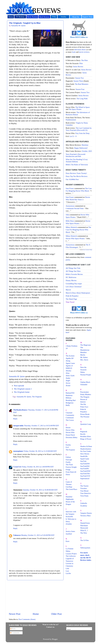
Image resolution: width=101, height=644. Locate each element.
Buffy (68, 405)
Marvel (68, 290)
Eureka (68, 445)
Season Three (78, 81)
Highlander (70, 499)
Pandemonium (71, 120)
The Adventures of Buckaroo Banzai (78, 113)
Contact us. (50, 627)
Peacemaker (85, 392)
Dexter (68, 427)
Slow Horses (85, 454)
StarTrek (83, 461)
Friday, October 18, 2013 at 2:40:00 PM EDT (38, 467)
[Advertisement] (35, 596)
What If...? (84, 530)
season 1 (23, 389)
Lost (67, 571)
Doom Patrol (70, 435)
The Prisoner (85, 417)
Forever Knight (71, 467)
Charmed (69, 413)
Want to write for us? (50, 624)
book (74, 52)
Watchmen (84, 525)
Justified (69, 534)
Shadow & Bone (86, 446)
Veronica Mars (86, 516)
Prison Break (85, 414)
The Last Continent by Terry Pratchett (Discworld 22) (79, 129)
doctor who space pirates (75, 238)
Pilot (81, 63)
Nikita (83, 372)
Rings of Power (86, 439)
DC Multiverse (71, 277)
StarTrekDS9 (85, 464)
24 (67, 348)
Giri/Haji (69, 487)
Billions (69, 398)
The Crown (70, 420)
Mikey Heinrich (71, 227)
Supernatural (85, 478)
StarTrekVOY (85, 476)
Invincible (69, 516)
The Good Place (71, 489)
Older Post (56, 614)
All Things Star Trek (73, 268)
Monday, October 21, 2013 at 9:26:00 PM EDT (38, 535)
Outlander (84, 384)
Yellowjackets (85, 548)
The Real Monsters (82, 84)
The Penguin (85, 397)
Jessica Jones (70, 531)
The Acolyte (70, 356)
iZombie (69, 524)
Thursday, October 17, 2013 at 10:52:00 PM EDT (41, 426)
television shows (80, 50)
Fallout (68, 457)
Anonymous (70, 206)
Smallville (84, 456)
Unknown (17, 535)
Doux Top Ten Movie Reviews (77, 176)
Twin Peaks (84, 496)
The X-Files (85, 540)
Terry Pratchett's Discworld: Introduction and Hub (76, 155)
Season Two (80, 78)
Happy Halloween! (81, 148)
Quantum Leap (86, 424)
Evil (67, 447)
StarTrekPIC (85, 469)
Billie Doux (70, 221)
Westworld (84, 528)
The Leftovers (71, 556)
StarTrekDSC (85, 466)
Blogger (55, 639)
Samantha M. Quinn (17, 376)
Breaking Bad (71, 400)
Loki (67, 568)
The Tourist (84, 486)
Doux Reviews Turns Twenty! (76, 173)
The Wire (84, 533)
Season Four (80, 89)
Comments (15, 633)
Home (36, 614)
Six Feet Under (86, 451)
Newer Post (15, 614)
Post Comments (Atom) (27, 619)
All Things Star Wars (73, 271)
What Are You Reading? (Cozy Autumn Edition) (77, 160)
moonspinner (18, 451)
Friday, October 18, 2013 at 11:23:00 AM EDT (40, 451)
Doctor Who (70, 430)
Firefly (68, 462)
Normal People (86, 375)
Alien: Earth (70, 376)
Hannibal (69, 497)
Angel (68, 380)
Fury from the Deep (82, 133)
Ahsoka (68, 371)
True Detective (86, 493)
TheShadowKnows (20, 410)
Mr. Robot (84, 357)
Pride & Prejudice (72, 296)
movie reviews (84, 52)
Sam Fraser (70, 188)
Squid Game (85, 459)
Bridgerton (70, 403)
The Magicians (86, 345)
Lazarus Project (71, 554)
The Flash (69, 465)
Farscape (69, 460)
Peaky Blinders (86, 394)
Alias (68, 373)
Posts (13, 629)
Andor (68, 378)
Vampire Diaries (86, 513)
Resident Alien (86, 436)
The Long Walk (82, 99)
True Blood (84, 491)
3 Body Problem (72, 346)
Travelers (84, 488)
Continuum (70, 418)
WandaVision (85, 523)
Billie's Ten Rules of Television (77, 165)
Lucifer (68, 573)
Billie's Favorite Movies (74, 274)
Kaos (68, 541)
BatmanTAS (70, 393)
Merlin (83, 355)
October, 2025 (87, 151)
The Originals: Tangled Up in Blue (25, 23)
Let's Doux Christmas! (74, 287)
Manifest (83, 352)
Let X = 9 (73, 136)
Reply (15, 419)
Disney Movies (71, 280)
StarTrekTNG (85, 474)
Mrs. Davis (84, 360)
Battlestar (69, 395)
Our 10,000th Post (72, 179)
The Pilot (84, 60)
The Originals (37, 397)
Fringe (68, 470)
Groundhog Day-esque (74, 284)
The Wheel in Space (83, 107)
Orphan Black (85, 382)
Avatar (68, 385)
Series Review (78, 66)
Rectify (83, 434)
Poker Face (84, 407)
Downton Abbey (72, 437)
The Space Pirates (75, 109)
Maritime (85, 145)
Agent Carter (70, 363)
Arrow (68, 383)
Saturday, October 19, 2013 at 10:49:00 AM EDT (40, 490)
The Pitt (83, 404)
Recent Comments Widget (87, 250)
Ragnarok (84, 432)
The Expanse (70, 450)
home (22, 392)
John (67, 215)
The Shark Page (71, 299)
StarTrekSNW (85, 471)
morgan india (18, 426)
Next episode (19, 386)
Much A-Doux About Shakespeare (78, 293)
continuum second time (75, 208)
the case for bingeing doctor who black (78, 230)
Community (70, 415)
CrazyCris (17, 467)
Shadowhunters (86, 449)
